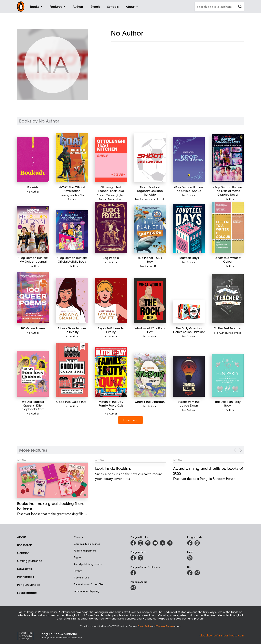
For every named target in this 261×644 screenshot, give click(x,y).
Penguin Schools (29, 585)
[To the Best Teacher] (228, 299)
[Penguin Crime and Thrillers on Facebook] (133, 573)
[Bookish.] (33, 159)
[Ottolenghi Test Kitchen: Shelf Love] (111, 160)
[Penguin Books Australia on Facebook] (133, 543)
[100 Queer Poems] (33, 298)
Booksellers (25, 545)
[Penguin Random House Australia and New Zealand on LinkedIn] (163, 543)
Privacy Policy (144, 626)
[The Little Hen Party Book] (228, 375)
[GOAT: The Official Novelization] (72, 158)
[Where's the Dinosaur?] (150, 375)
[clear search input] (240, 7)
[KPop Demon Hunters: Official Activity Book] (72, 232)
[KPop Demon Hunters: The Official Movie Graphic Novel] (228, 158)
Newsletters (25, 569)
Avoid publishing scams (88, 564)
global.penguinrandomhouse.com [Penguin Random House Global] (222, 635)
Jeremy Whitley (69, 195)
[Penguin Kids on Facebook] (190, 543)
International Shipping (87, 591)
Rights (77, 557)
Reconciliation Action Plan (89, 584)
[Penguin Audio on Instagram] (133, 588)
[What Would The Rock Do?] (150, 301)
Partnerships (25, 577)
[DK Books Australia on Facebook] (190, 573)
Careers (78, 537)
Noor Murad (116, 199)
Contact (23, 553)
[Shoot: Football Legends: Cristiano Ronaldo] (150, 158)
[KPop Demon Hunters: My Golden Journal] (33, 229)
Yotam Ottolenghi (108, 195)
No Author (33, 191)
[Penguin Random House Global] (28, 635)
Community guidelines (87, 544)
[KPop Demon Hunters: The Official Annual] (189, 160)
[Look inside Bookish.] (131, 469)
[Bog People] (111, 227)
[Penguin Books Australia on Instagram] (140, 543)
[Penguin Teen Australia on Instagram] (140, 558)
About (21, 537)
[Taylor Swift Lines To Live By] (111, 301)
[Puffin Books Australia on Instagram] (190, 558)
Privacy (78, 571)
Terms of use (81, 577)
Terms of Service (165, 626)
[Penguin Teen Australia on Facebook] (133, 558)
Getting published (30, 561)
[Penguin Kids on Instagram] (197, 543)
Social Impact (27, 593)
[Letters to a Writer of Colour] (228, 227)
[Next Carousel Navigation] (241, 450)
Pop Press (235, 333)
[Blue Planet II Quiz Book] (150, 229)
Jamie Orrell (157, 199)
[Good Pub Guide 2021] (72, 370)
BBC (157, 266)
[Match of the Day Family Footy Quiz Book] (111, 372)
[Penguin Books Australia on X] (148, 543)
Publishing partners (85, 550)
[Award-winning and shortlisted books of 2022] (208, 471)
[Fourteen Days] (189, 228)
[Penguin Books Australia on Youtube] (155, 543)
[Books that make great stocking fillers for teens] (53, 480)
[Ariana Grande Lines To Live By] (72, 301)
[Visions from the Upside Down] (189, 376)
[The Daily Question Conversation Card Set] (189, 312)
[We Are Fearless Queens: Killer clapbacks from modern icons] (33, 374)
